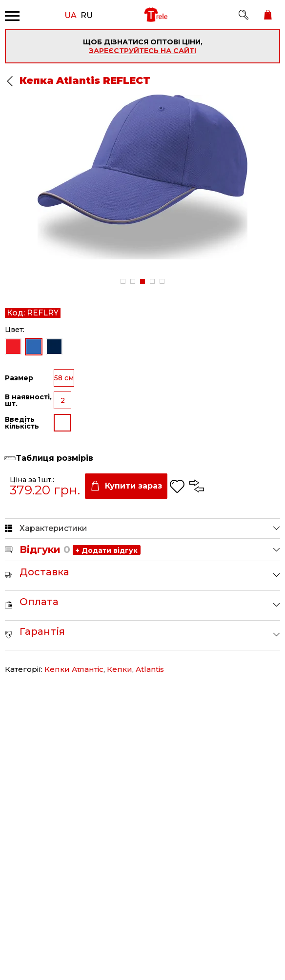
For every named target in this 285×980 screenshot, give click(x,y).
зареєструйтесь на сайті (142, 51)
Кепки (120, 669)
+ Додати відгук (107, 550)
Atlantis (150, 669)
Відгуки (45, 549)
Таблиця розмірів (55, 458)
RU (87, 15)
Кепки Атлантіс (74, 669)
